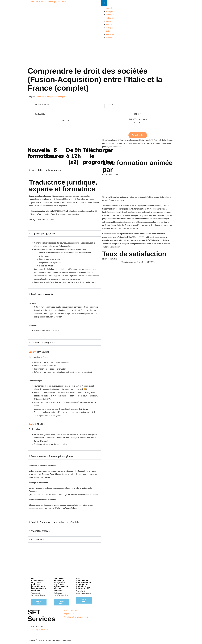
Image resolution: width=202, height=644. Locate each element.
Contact (109, 21)
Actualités (110, 18)
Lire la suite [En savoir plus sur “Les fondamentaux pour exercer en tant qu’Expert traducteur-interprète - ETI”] (84, 600)
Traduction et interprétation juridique (50, 96)
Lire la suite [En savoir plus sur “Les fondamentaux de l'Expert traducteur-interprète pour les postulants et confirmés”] (39, 602)
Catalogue (110, 15)
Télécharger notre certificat (156, 637)
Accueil (109, 8)
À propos (110, 11)
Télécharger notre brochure (119, 620)
